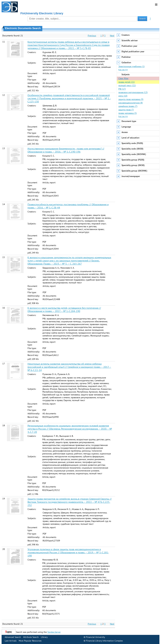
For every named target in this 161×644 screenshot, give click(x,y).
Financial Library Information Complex (104, 641)
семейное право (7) (128, 106)
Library (44, 637)
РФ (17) (122, 89)
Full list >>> (123, 70)
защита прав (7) (126, 110)
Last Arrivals (11, 641)
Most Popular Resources (30, 641)
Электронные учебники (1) (132, 66)
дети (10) (123, 96)
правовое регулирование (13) (133, 92)
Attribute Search (31, 637)
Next (112, 36)
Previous (92, 36)
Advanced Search (13, 637)
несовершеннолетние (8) (131, 103)
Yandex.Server (54, 632)
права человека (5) (128, 113)
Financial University (96, 637)
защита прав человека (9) (131, 99)
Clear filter (123, 78)
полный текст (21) (127, 85)
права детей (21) (127, 82)
